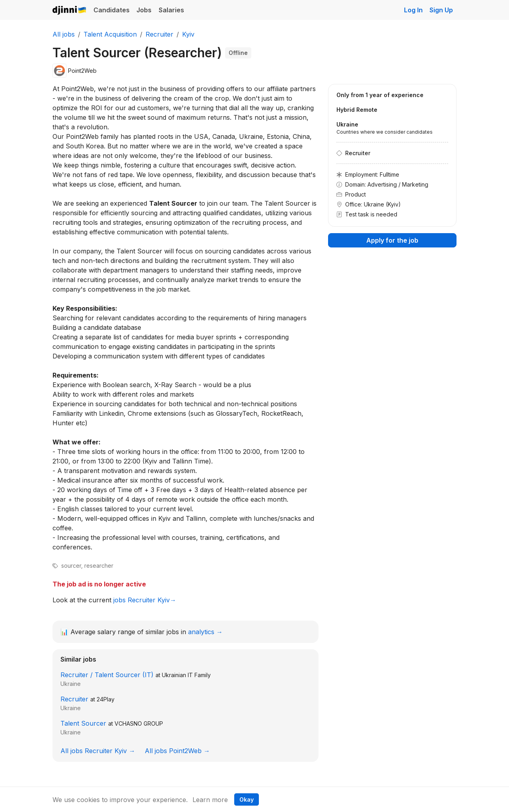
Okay (247, 799)
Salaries (171, 10)
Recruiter (74, 699)
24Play (106, 699)
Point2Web (82, 71)
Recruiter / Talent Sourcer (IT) (107, 675)
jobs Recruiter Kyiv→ (145, 600)
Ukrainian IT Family (186, 675)
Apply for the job (392, 240)
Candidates (112, 10)
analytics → (205, 632)
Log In (413, 10)
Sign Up (441, 10)
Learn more (210, 800)
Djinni (70, 11)
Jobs (144, 10)
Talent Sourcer (83, 723)
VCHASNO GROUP (139, 723)
